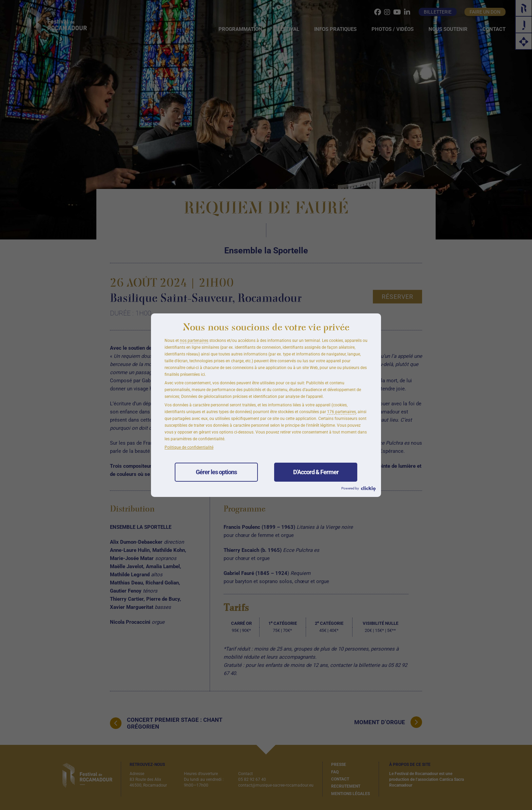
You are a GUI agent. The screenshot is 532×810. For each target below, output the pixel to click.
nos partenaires (194, 341)
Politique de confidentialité (189, 447)
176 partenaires (341, 412)
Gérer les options (216, 472)
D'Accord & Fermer (316, 472)
